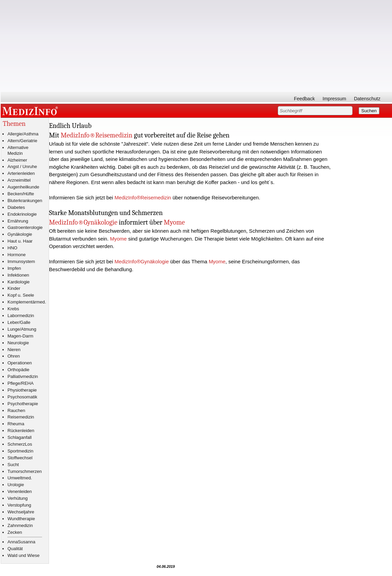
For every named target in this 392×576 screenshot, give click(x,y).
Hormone (17, 255)
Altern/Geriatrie (22, 141)
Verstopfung (19, 505)
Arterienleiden (21, 173)
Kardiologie (19, 282)
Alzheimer (17, 160)
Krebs (13, 309)
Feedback (304, 99)
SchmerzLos (20, 444)
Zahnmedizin (20, 525)
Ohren (14, 356)
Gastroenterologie (25, 227)
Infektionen (18, 275)
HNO (12, 248)
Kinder (14, 288)
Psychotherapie (23, 404)
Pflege (14, 383)
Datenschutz (367, 99)
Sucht (13, 465)
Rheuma (16, 424)
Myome (174, 222)
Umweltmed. (20, 478)
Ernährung (18, 221)
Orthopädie (18, 370)
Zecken (15, 532)
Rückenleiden (21, 431)
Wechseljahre (21, 512)
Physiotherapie (22, 390)
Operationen (20, 363)
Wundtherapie (21, 519)
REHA (28, 383)
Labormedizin (21, 316)
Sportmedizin (20, 451)
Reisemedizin (21, 417)
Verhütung (18, 498)
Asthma (31, 134)
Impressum (334, 99)
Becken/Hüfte (21, 194)
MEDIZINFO (31, 111)
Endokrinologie (22, 214)
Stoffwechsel (20, 458)
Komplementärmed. (27, 302)
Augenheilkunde (23, 187)
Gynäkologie (20, 234)
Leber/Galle (19, 322)
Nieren (14, 350)
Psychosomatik (22, 397)
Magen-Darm (20, 336)
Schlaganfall (20, 437)
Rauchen (16, 410)
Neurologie (18, 343)
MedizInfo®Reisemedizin (96, 135)
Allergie (15, 134)
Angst (13, 167)
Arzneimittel (19, 180)
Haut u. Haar (20, 241)
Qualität (15, 549)
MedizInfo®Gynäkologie (83, 222)
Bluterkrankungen (25, 201)
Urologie (16, 485)
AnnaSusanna (21, 542)
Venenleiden (20, 491)
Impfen (14, 268)
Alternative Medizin (18, 150)
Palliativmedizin (23, 376)
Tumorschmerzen (25, 471)
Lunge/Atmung (22, 329)
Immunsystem (21, 261)
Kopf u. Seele (21, 295)
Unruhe (30, 167)
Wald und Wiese (23, 555)
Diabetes (16, 207)
